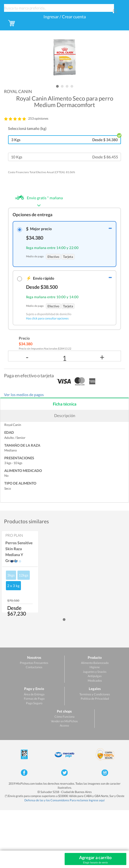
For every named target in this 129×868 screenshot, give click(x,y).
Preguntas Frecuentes (34, 663)
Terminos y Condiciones (95, 694)
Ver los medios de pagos (24, 395)
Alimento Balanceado (95, 663)
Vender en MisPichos (64, 721)
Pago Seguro (34, 703)
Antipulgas (95, 676)
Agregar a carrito (96, 860)
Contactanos (34, 667)
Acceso (64, 725)
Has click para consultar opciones (47, 318)
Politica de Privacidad (95, 698)
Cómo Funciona (64, 716)
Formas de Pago (34, 698)
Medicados (95, 680)
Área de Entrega (34, 694)
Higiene (95, 667)
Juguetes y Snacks (95, 672)
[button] (57, 86)
